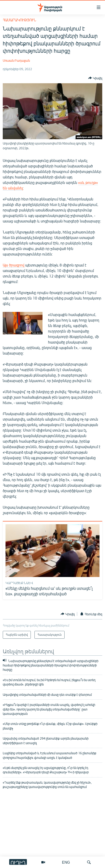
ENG (66, 862)
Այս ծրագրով (14, 265)
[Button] (95, 78)
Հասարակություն (19, 20)
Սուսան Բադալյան (16, 60)
